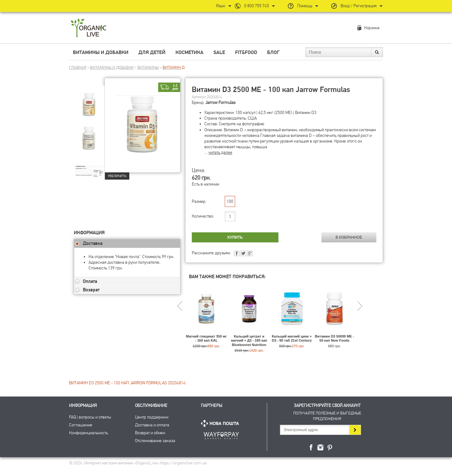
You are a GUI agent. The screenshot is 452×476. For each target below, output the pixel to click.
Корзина (372, 28)
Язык (221, 6)
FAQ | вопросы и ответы (90, 417)
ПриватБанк (221, 434)
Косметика (189, 52)
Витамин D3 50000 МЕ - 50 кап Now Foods (334, 338)
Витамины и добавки (101, 52)
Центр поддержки (152, 417)
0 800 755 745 (257, 6)
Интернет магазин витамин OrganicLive (89, 28)
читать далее (220, 152)
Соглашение (81, 425)
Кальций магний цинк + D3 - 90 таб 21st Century (292, 338)
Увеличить (117, 176)
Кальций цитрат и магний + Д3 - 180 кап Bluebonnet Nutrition (249, 340)
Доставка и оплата (152, 425)
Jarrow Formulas (220, 103)
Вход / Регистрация (359, 6)
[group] (89, 101)
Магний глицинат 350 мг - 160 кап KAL (206, 338)
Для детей (152, 52)
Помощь (305, 6)
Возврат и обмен (150, 433)
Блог (273, 52)
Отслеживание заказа (155, 441)
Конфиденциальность (89, 433)
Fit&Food (246, 52)
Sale (219, 52)
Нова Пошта (221, 423)
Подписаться (355, 430)
